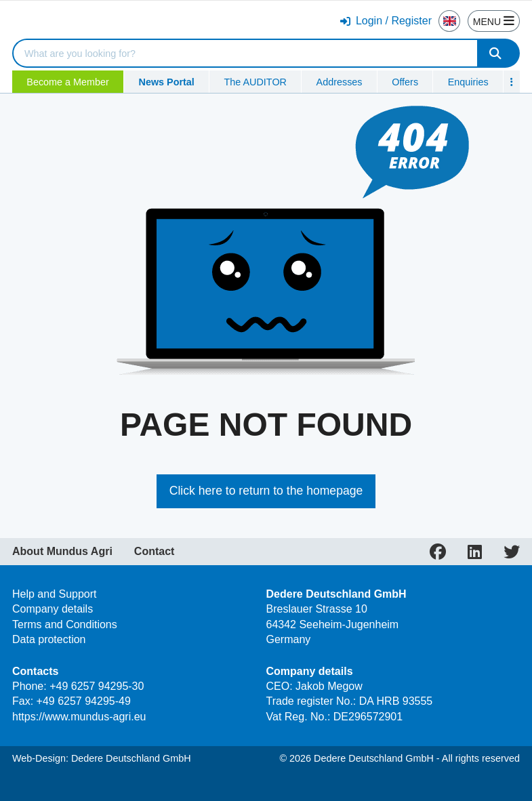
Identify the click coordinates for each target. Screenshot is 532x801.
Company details (53, 609)
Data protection (49, 639)
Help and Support (55, 594)
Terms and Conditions (65, 624)
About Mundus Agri (62, 552)
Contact (155, 552)
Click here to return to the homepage (266, 491)
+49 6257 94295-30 (97, 686)
